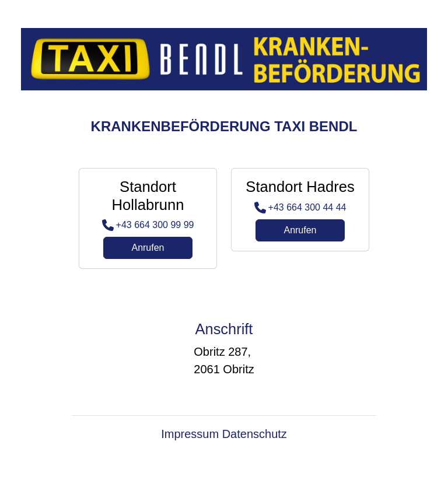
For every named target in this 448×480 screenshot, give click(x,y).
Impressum (190, 434)
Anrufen (148, 248)
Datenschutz (255, 434)
